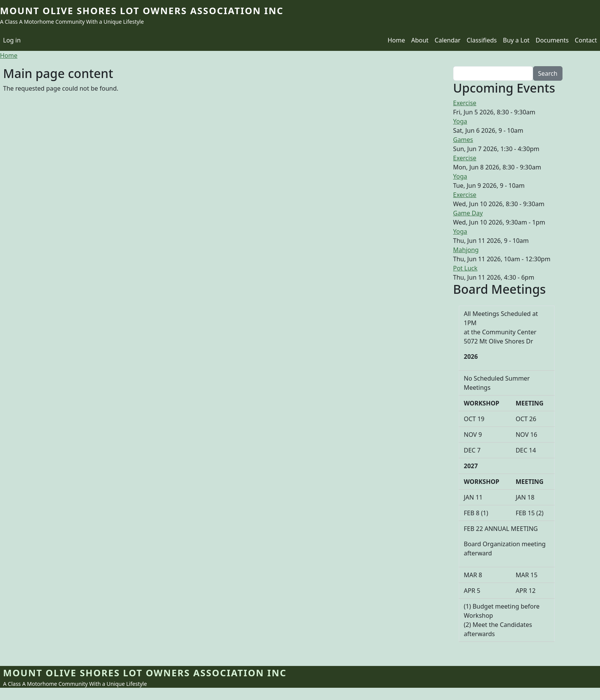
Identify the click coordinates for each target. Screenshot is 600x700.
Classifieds (482, 40)
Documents (552, 40)
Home (396, 40)
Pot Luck (465, 268)
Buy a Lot (516, 40)
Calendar (448, 40)
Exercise (465, 103)
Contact (586, 40)
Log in (12, 40)
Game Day (468, 213)
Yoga (460, 121)
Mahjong (466, 250)
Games (463, 140)
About (420, 40)
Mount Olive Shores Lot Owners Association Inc (142, 11)
